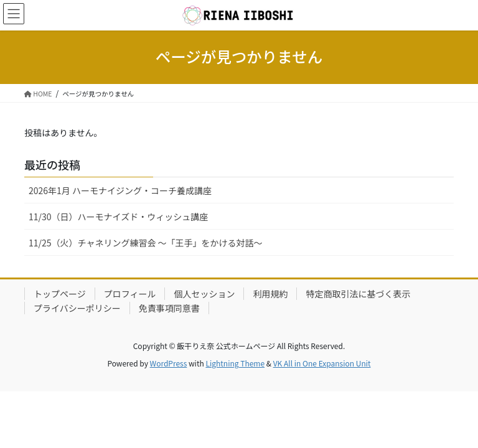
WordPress (169, 363)
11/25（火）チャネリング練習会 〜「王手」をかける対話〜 (146, 243)
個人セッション (204, 294)
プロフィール (130, 294)
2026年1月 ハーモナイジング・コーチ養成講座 (120, 190)
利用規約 (270, 294)
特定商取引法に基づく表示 (358, 294)
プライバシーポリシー (77, 308)
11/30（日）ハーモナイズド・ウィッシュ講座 (118, 217)
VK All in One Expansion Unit (322, 363)
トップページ (60, 294)
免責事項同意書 (169, 308)
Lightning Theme (235, 363)
